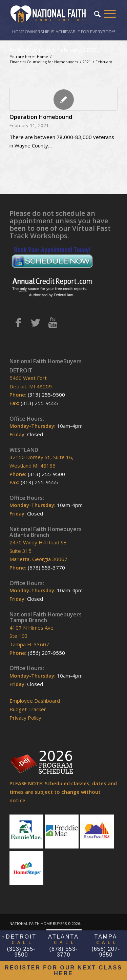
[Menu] (110, 14)
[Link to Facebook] (18, 323)
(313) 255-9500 (46, 395)
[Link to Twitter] (35, 323)
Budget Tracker (28, 709)
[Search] (97, 14)
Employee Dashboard (35, 701)
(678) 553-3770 (46, 567)
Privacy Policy (25, 718)
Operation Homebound (41, 117)
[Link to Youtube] (53, 323)
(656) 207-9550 (46, 653)
